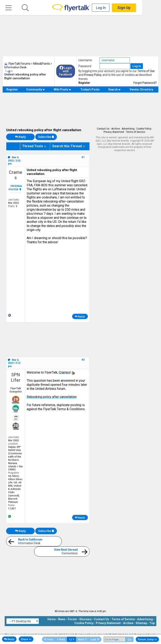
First (49, 639)
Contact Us (103, 129)
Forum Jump (147, 639)
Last (95, 639)
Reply (20, 137)
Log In (120, 8)
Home (52, 619)
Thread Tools (33, 146)
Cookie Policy (144, 129)
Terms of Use (146, 71)
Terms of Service (135, 132)
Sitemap (141, 623)
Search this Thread (67, 146)
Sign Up (143, 8)
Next (82, 639)
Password (85, 66)
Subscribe (46, 137)
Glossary (85, 619)
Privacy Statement (114, 132)
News (62, 619)
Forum (72, 619)
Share (26, 639)
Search (114, 89)
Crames (16, 175)
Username (85, 60)
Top (152, 623)
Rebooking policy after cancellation (52, 397)
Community (36, 89)
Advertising (128, 129)
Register (84, 83)
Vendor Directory (141, 89)
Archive (116, 129)
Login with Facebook (66, 71)
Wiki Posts (62, 89)
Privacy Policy (93, 75)
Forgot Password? (145, 83)
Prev (61, 639)
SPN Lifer (16, 377)
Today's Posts (90, 89)
